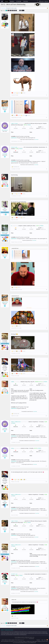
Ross (5, 528)
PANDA (29, 125)
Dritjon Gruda (14, 147)
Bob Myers (5, 581)
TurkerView (36, 139)
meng (12, 448)
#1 (47, 95)
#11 (46, 376)
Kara (5, 501)
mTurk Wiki (19, 1)
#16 (46, 515)
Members (12, 1)
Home (2, 1)
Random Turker (5, 232)
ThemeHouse (31, 639)
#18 (46, 568)
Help (42, 640)
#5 (47, 196)
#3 (47, 141)
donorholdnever (5, 130)
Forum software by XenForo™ (24, 637)
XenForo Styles (11, 640)
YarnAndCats (5, 182)
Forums (6, 1)
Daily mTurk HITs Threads (10, 6)
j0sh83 (5, 388)
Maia (5, 208)
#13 (46, 442)
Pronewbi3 (13, 353)
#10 (46, 353)
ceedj (20, 6)
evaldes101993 (5, 108)
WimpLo (13, 376)
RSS (47, 640)
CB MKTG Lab (14, 574)
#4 (47, 169)
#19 (46, 593)
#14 (46, 466)
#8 (47, 290)
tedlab (13, 382)
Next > (23, 10)
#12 (46, 416)
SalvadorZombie (5, 255)
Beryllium (38, 640)
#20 (46, 618)
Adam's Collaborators (16, 422)
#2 (47, 117)
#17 (46, 539)
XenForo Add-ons (5, 640)
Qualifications (14, 138)
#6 (47, 220)
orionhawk (5, 154)
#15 (46, 482)
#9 (47, 328)
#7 (47, 242)
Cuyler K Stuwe (14, 123)
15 (20, 10)
